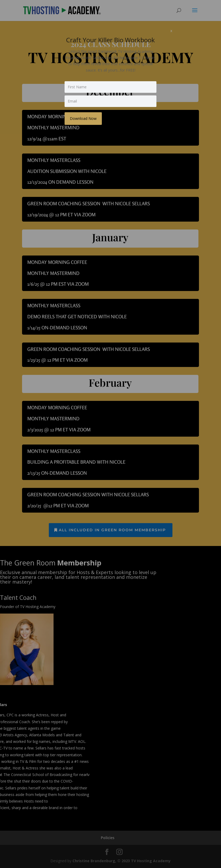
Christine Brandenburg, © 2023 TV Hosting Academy (122, 861)
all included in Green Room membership (112, 530)
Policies (108, 838)
